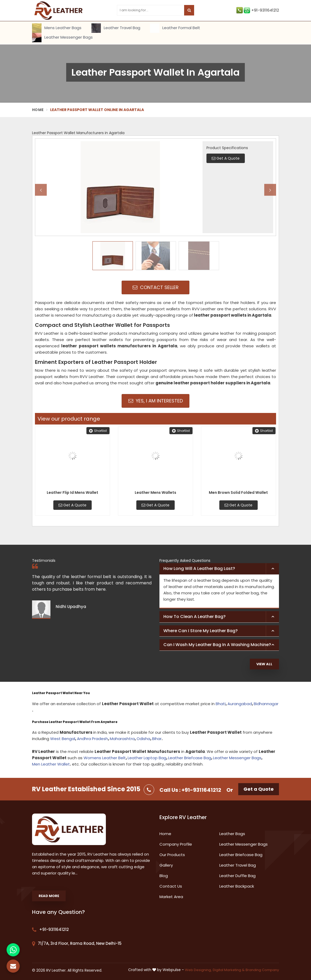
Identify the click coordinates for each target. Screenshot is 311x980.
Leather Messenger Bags (62, 38)
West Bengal (63, 739)
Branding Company (262, 970)
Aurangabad (240, 704)
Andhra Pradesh (92, 739)
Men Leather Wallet (51, 764)
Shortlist (98, 431)
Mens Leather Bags (57, 28)
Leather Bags (232, 834)
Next (270, 190)
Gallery (166, 865)
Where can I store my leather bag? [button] (201, 631)
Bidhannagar (266, 704)
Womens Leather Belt (105, 758)
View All (264, 664)
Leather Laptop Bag (147, 758)
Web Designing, (198, 970)
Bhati (221, 704)
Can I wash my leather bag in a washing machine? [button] (217, 645)
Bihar (157, 739)
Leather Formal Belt (175, 28)
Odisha (143, 739)
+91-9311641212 (258, 10)
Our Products (172, 855)
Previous (41, 190)
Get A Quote (72, 505)
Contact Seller (156, 287)
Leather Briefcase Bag (190, 758)
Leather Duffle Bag (237, 876)
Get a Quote (259, 789)
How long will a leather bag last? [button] (199, 568)
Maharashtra (122, 739)
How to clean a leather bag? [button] (195, 617)
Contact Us (171, 886)
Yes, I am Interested (156, 401)
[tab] (219, 569)
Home (38, 110)
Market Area (171, 897)
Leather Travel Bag (116, 28)
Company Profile (176, 844)
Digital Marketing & (229, 970)
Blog (164, 876)
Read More (49, 896)
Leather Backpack (237, 886)
